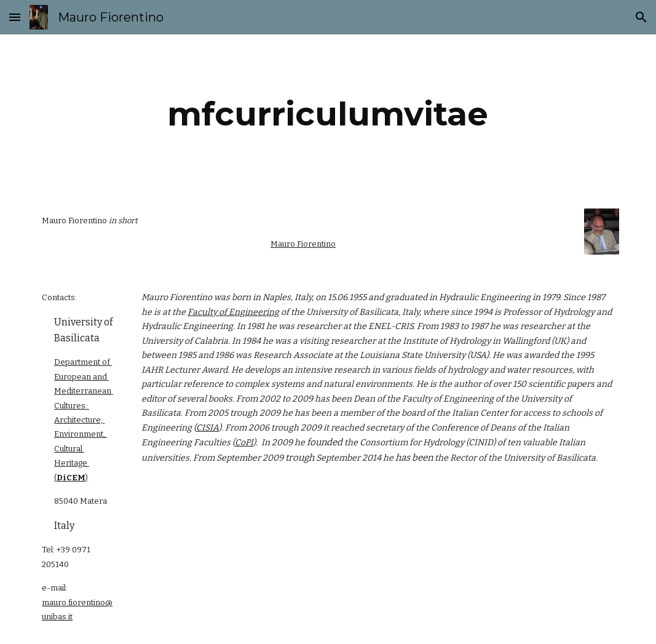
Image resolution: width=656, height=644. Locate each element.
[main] (328, 114)
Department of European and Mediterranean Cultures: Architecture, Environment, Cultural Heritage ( (84, 420)
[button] (15, 17)
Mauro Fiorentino (303, 244)
